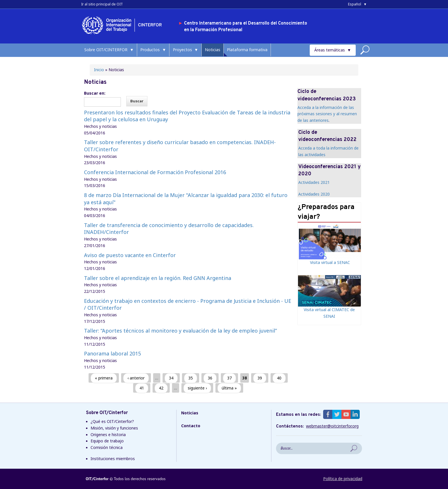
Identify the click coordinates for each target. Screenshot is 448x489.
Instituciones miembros (113, 459)
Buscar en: (95, 93)
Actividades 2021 (314, 182)
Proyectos (182, 50)
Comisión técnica (107, 447)
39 (260, 378)
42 (161, 388)
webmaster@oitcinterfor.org (332, 426)
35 (191, 378)
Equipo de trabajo (107, 441)
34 (171, 378)
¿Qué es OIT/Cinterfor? (112, 421)
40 (279, 378)
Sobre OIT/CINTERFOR (106, 50)
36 (210, 378)
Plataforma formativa (247, 50)
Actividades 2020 (314, 194)
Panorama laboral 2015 (112, 353)
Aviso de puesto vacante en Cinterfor (130, 255)
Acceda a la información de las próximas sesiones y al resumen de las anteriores (327, 114)
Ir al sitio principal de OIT (102, 4)
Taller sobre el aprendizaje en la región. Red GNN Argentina (158, 278)
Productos (150, 50)
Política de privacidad (343, 479)
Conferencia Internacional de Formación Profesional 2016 (155, 172)
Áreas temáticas (330, 50)
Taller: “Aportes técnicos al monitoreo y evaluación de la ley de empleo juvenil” (180, 331)
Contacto (191, 426)
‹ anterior (136, 378)
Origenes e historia (108, 435)
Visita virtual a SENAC (330, 262)
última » (229, 388)
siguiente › (197, 388)
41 (142, 388)
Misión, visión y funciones (114, 428)
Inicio (99, 70)
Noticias (213, 50)
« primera (104, 378)
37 (229, 378)
